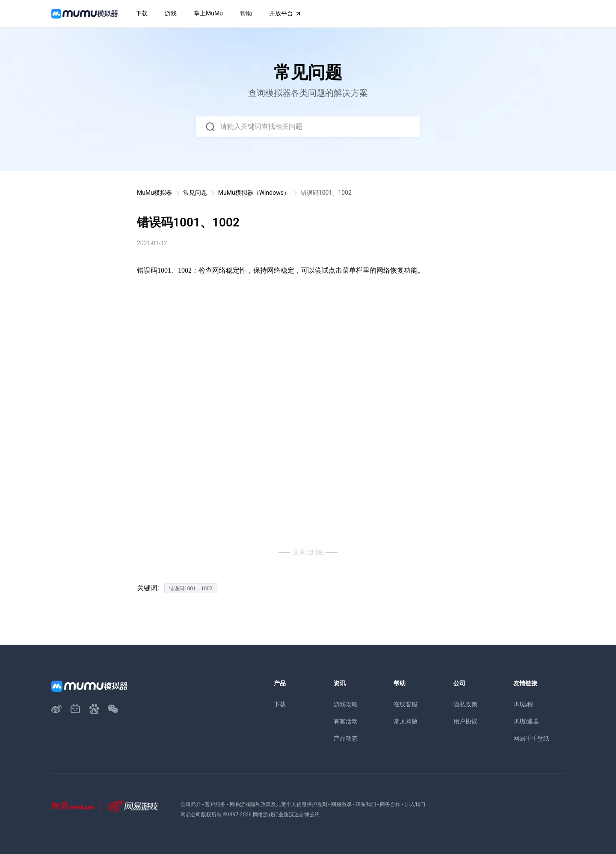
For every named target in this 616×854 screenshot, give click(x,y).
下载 (280, 704)
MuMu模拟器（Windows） (254, 193)
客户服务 (215, 804)
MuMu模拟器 (154, 193)
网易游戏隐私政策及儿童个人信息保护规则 (278, 804)
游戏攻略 (346, 704)
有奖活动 (346, 721)
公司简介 (191, 804)
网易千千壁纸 (531, 738)
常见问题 (195, 193)
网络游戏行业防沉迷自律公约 (286, 815)
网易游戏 (341, 804)
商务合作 (390, 804)
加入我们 (415, 804)
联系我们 (366, 804)
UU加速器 (526, 721)
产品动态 (346, 738)
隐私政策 (465, 704)
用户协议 (465, 721)
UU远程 (523, 704)
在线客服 (406, 704)
